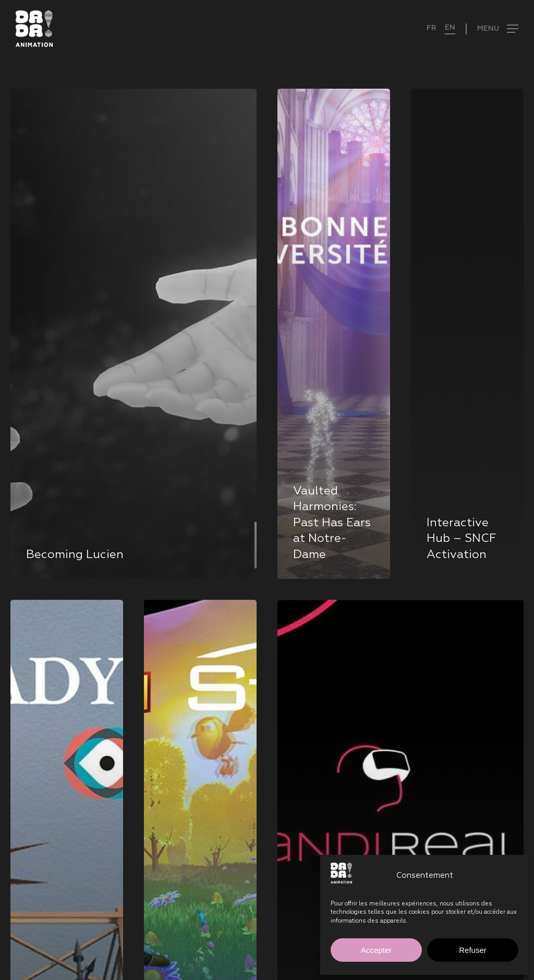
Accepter (376, 950)
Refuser (473, 950)
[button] (492, 29)
